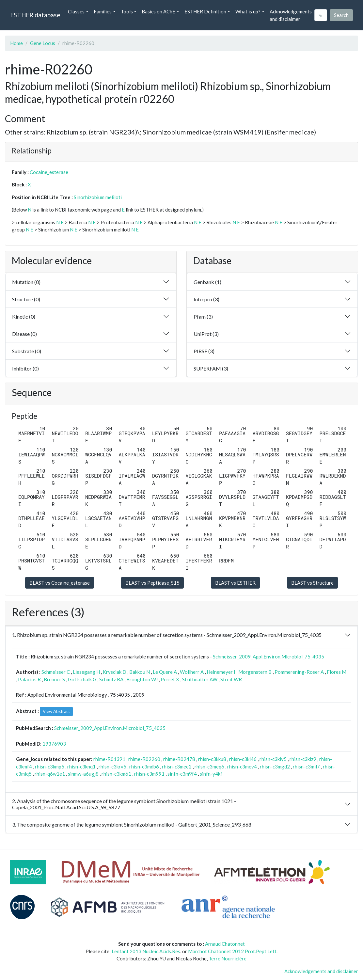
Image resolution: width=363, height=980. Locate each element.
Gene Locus (43, 43)
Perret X (170, 679)
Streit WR (231, 679)
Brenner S (54, 679)
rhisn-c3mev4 (242, 767)
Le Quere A (165, 672)
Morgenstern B (255, 672)
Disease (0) (24, 334)
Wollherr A (192, 672)
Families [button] (103, 11)
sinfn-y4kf (211, 774)
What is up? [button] (248, 11)
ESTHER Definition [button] (205, 11)
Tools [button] (127, 11)
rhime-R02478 (179, 759)
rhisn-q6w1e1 (50, 774)
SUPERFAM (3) (211, 368)
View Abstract (56, 711)
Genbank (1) (207, 282)
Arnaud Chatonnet (225, 944)
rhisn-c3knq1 (81, 767)
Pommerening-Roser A (299, 672)
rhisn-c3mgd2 (275, 767)
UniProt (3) (206, 334)
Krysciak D (115, 672)
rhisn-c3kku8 (212, 759)
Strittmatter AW (200, 679)
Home (16, 43)
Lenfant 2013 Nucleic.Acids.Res (146, 951)
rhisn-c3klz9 (303, 759)
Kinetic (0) (24, 316)
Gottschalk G (82, 679)
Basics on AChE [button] (158, 11)
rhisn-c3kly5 (273, 759)
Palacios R (29, 679)
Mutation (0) (26, 282)
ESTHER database (35, 15)
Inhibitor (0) (25, 368)
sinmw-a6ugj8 (83, 774)
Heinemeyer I (221, 672)
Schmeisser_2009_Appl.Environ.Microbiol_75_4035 (268, 656)
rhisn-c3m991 (149, 774)
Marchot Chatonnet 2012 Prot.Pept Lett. (233, 951)
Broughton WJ (142, 679)
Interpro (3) (206, 299)
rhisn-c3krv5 (112, 767)
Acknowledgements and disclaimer (291, 15)
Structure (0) (26, 299)
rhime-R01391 (109, 759)
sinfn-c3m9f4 (182, 774)
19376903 (54, 744)
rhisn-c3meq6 (209, 767)
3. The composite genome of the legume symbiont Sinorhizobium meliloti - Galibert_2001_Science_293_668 (132, 824)
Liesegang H (86, 672)
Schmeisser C (56, 672)
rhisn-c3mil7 (306, 767)
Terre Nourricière (228, 958)
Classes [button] (76, 11)
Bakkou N (140, 672)
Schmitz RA (111, 679)
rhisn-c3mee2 (177, 767)
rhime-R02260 (144, 759)
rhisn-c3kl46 (243, 759)
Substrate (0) (27, 351)
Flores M (337, 672)
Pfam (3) (203, 316)
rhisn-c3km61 (116, 774)
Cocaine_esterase (49, 172)
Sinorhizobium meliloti (98, 197)
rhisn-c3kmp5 (50, 767)
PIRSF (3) (204, 351)
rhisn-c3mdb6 (144, 767)
